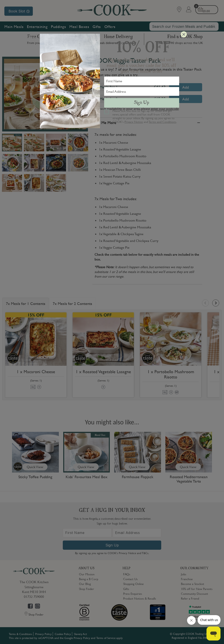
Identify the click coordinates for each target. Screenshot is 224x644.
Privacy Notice (134, 122)
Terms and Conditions (162, 122)
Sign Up (142, 103)
